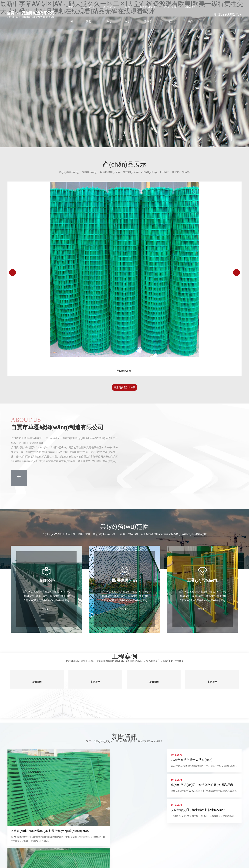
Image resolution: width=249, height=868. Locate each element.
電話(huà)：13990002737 (122, 866)
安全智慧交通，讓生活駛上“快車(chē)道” (200, 813)
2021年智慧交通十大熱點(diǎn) (193, 760)
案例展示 (37, 681)
